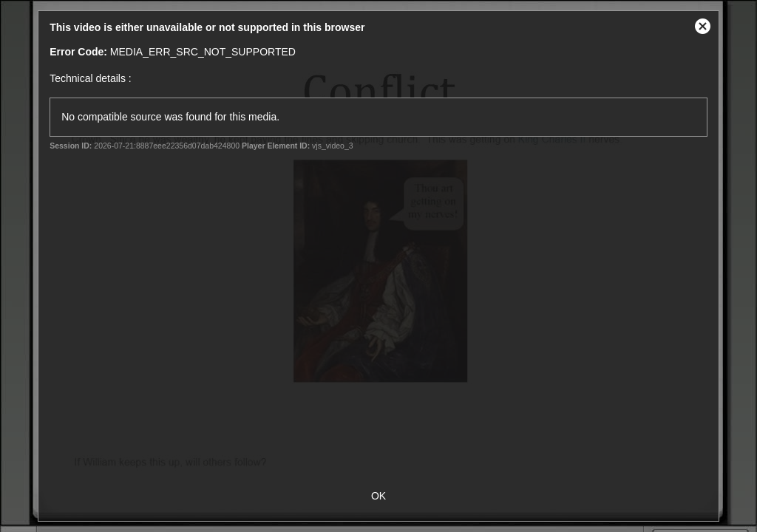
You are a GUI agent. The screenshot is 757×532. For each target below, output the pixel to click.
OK (378, 496)
